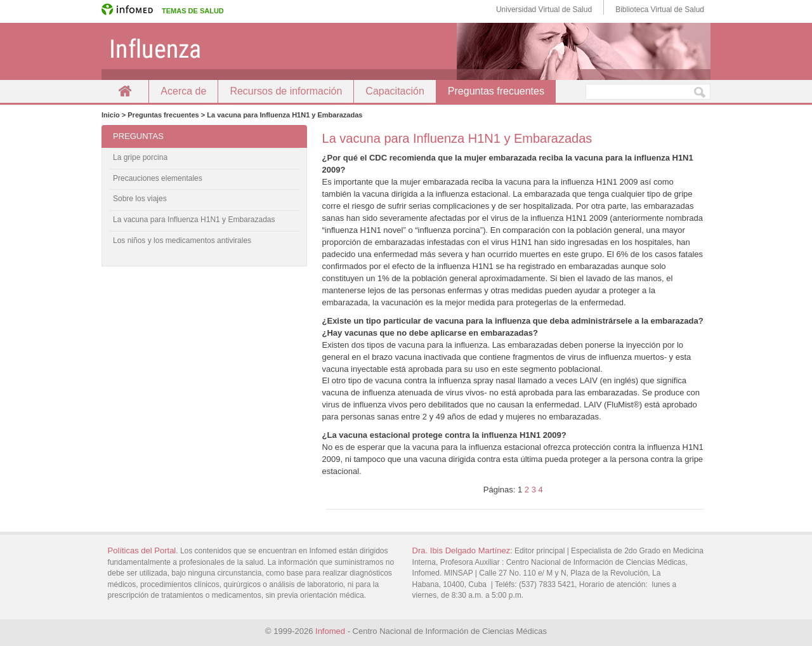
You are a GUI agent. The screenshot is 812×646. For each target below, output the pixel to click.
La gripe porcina (140, 157)
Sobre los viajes (140, 199)
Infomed (330, 631)
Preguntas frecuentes (496, 91)
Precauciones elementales (158, 178)
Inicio (125, 91)
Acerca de (183, 91)
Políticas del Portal (142, 550)
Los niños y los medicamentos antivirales (182, 241)
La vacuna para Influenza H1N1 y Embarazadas (194, 220)
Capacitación (395, 91)
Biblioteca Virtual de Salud (660, 10)
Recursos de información (286, 91)
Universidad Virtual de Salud (544, 10)
